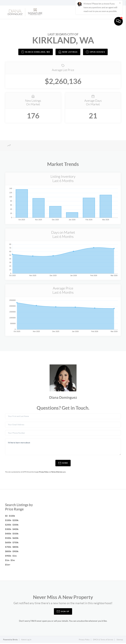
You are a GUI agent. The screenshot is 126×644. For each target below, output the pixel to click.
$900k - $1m (11, 557)
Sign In (116, 3)
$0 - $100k (10, 517)
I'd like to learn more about (63, 448)
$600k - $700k (12, 543)
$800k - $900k (12, 552)
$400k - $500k (12, 534)
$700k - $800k (12, 548)
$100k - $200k (12, 521)
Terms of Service (57, 473)
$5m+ (8, 566)
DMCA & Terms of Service (103, 641)
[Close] (120, 618)
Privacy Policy (44, 473)
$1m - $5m (10, 561)
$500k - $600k (12, 539)
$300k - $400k (12, 530)
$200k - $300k (12, 526)
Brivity (15, 641)
